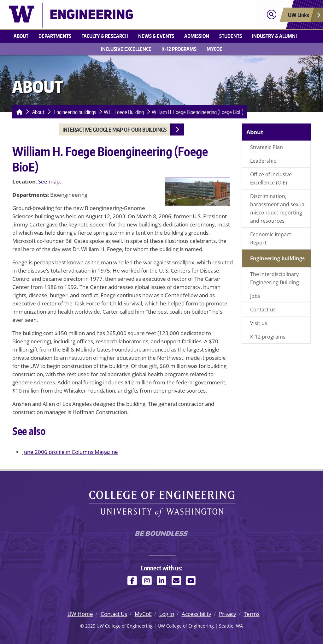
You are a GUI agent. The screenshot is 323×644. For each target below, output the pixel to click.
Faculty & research (105, 36)
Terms (252, 614)
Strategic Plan (267, 147)
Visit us (259, 323)
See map (49, 181)
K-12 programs (268, 337)
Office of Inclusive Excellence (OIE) (271, 178)
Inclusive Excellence (126, 49)
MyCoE (214, 49)
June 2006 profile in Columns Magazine (70, 452)
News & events (156, 36)
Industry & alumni (274, 36)
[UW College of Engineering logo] (71, 15)
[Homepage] (18, 112)
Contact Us (114, 614)
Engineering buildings (75, 112)
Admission (197, 36)
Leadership (263, 161)
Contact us (263, 310)
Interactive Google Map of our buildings (115, 129)
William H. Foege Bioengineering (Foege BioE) (198, 112)
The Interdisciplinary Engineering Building (275, 278)
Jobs (255, 296)
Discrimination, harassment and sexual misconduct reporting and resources (278, 208)
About (21, 36)
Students (231, 36)
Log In (167, 614)
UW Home (80, 614)
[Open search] (271, 15)
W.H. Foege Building (124, 112)
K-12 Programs (179, 49)
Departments (55, 36)
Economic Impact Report (271, 238)
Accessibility (197, 614)
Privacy (228, 614)
